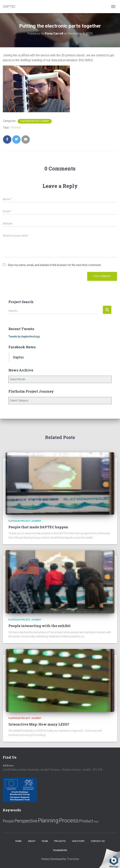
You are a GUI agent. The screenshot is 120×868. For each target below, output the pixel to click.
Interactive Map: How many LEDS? (39, 724)
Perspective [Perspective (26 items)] (26, 821)
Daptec (19, 357)
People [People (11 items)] (8, 821)
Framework (60, 850)
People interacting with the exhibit (40, 626)
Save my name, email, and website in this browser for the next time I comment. (55, 265)
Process (16, 127)
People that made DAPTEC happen (38, 527)
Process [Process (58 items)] (69, 821)
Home (18, 841)
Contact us (98, 841)
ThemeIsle (73, 859)
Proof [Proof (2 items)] (96, 822)
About (32, 841)
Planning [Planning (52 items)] (48, 821)
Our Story (78, 841)
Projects (60, 841)
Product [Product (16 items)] (86, 821)
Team (45, 841)
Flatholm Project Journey (35, 121)
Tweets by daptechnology (24, 337)
